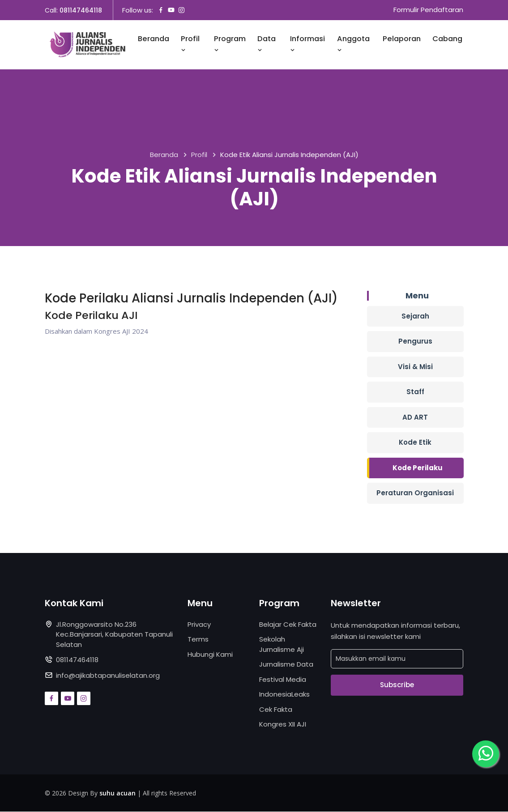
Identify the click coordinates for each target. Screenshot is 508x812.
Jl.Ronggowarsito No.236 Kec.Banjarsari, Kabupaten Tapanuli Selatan (114, 634)
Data (267, 44)
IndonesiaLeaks (284, 694)
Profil (190, 44)
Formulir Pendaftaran (428, 10)
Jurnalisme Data (286, 664)
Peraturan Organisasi (415, 493)
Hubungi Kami (210, 654)
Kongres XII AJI (283, 724)
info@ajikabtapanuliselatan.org (108, 675)
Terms (198, 639)
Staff (415, 392)
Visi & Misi (415, 367)
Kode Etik (415, 442)
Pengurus (415, 341)
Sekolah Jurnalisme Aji (282, 644)
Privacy (199, 624)
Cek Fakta (276, 709)
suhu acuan (117, 793)
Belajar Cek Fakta (288, 624)
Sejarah (415, 316)
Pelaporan (402, 39)
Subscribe (397, 685)
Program (230, 44)
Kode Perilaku (418, 468)
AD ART (415, 417)
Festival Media (283, 679)
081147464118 (81, 10)
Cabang (447, 39)
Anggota (353, 44)
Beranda (154, 39)
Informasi (307, 44)
